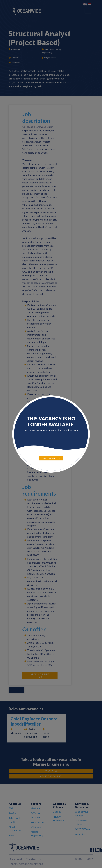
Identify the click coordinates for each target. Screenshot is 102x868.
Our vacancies (51, 458)
